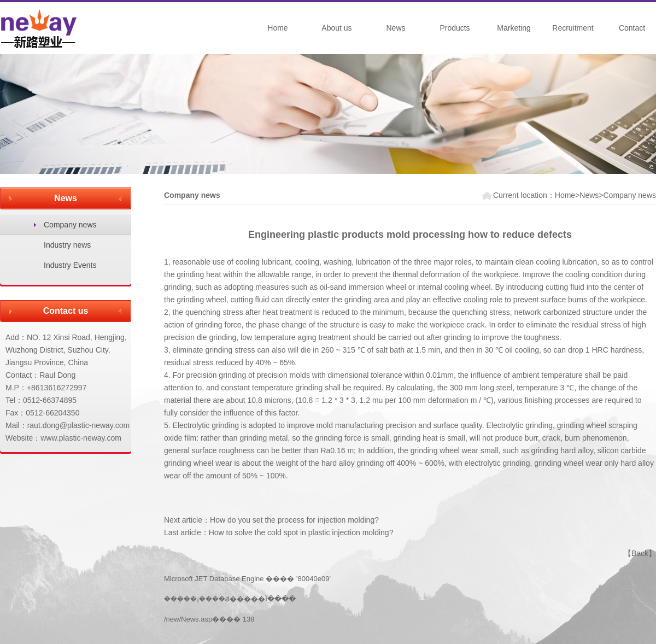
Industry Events (70, 265)
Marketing (514, 28)
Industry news (67, 245)
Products (455, 28)
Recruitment (573, 28)
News (396, 28)
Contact (632, 28)
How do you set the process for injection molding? (294, 520)
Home (277, 28)
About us (336, 28)
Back (640, 553)
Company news (70, 225)
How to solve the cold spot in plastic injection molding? (301, 532)
